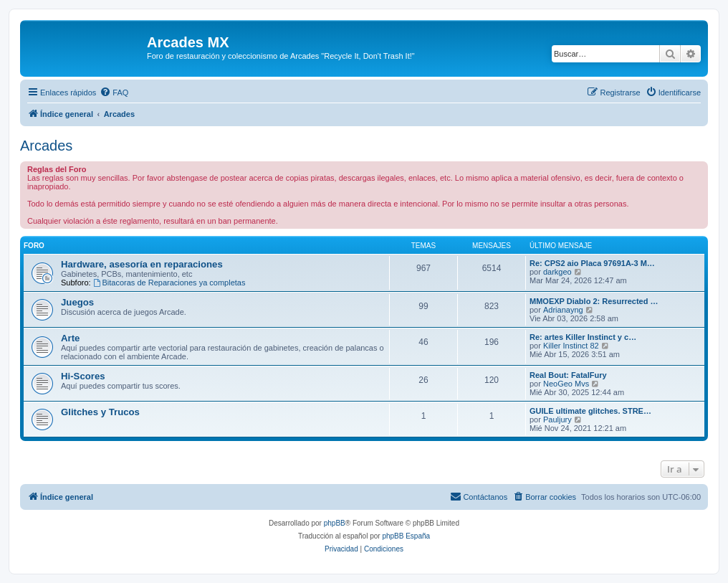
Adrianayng (563, 310)
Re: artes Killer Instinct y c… (583, 337)
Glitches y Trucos (100, 412)
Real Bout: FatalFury (568, 375)
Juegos (77, 302)
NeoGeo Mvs (566, 384)
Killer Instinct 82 (571, 346)
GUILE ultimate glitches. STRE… (590, 411)
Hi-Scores (83, 376)
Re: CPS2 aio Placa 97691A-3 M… (592, 263)
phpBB (335, 523)
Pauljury (557, 420)
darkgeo (557, 272)
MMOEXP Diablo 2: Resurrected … (594, 301)
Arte (70, 338)
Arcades (46, 146)
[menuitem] (114, 93)
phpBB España (406, 536)
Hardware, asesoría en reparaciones (142, 264)
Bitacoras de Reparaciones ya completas (169, 283)
